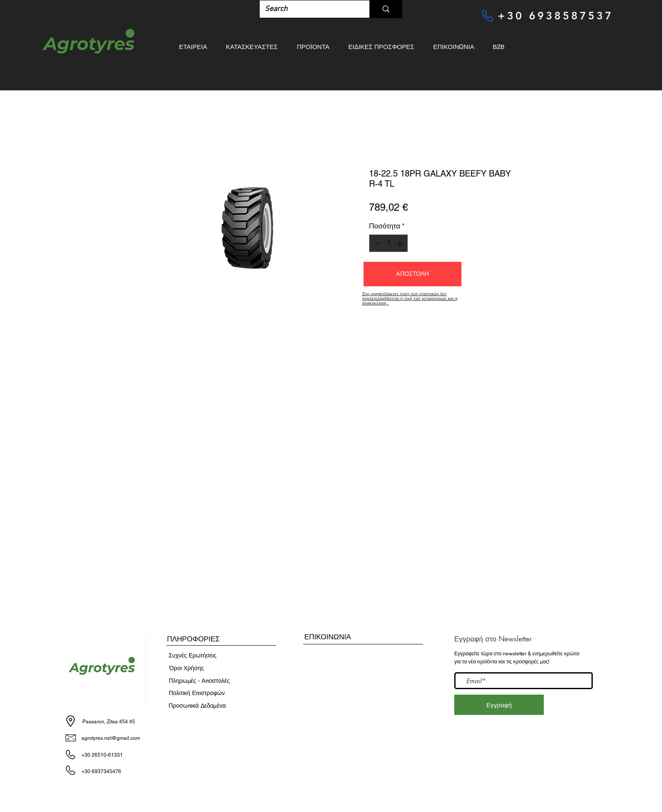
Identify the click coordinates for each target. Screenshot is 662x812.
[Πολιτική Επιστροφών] (197, 693)
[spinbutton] (389, 243)
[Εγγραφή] (499, 705)
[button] (412, 274)
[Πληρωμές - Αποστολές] (199, 681)
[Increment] (401, 243)
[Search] (308, 9)
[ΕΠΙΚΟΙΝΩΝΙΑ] (328, 637)
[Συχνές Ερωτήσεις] (193, 656)
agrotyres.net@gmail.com (111, 738)
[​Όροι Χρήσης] (187, 668)
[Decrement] (377, 243)
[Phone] (487, 16)
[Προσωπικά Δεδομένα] (197, 706)
